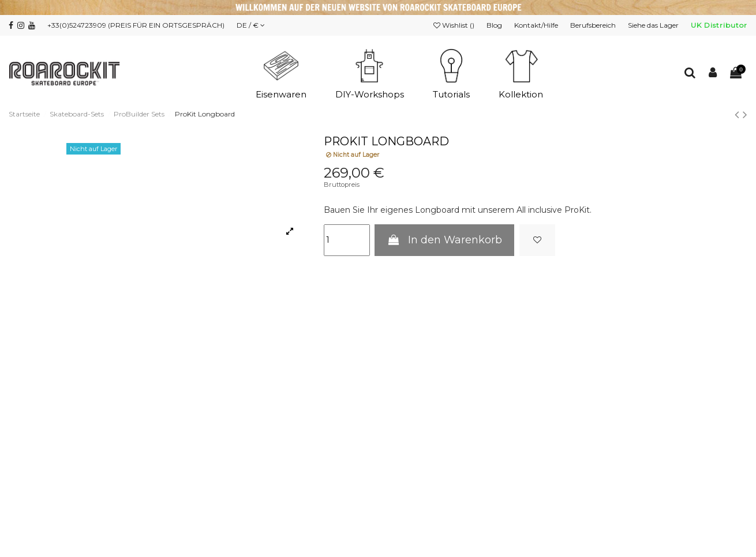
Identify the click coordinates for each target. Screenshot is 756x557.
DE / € (251, 25)
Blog (495, 25)
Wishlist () (455, 25)
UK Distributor (719, 25)
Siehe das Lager (654, 25)
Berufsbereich (594, 25)
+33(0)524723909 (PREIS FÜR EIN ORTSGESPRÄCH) (136, 25)
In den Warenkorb (444, 240)
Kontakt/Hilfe (537, 25)
